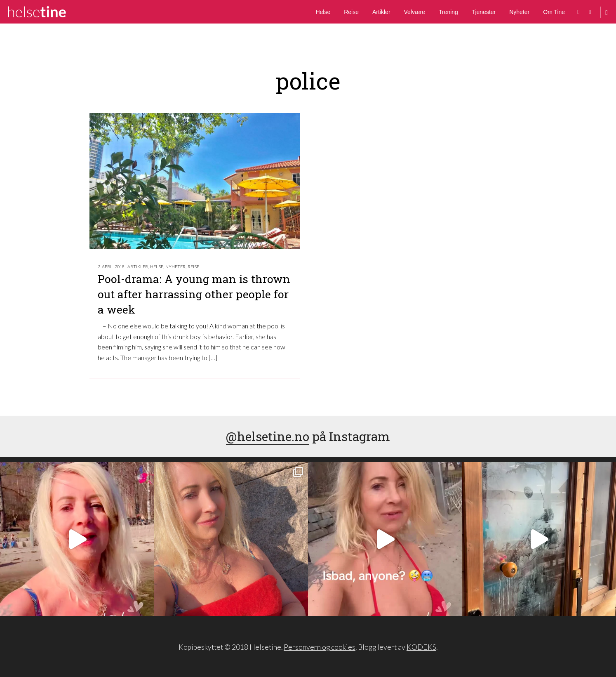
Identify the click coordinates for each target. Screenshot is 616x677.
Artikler (381, 12)
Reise (351, 12)
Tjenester (484, 12)
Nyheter (519, 12)
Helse (323, 12)
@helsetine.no (268, 436)
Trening (448, 12)
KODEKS (421, 647)
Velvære (415, 12)
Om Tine (554, 12)
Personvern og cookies (320, 647)
